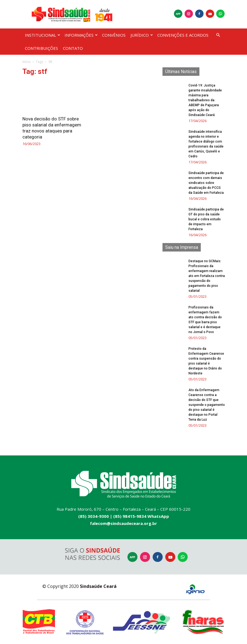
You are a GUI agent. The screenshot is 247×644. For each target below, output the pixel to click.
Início (27, 62)
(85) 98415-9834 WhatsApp (141, 516)
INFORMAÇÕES (81, 35)
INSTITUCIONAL (43, 35)
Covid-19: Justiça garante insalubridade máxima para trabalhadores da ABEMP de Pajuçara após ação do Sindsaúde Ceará (205, 100)
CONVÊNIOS (114, 35)
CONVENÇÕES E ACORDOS (183, 35)
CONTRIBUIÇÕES (41, 48)
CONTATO (73, 48)
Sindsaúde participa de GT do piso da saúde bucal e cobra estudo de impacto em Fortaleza (206, 219)
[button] (218, 35)
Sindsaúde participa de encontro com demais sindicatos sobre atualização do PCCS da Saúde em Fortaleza (206, 183)
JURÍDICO (142, 35)
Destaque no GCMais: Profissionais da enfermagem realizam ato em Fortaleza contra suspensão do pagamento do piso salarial (207, 276)
